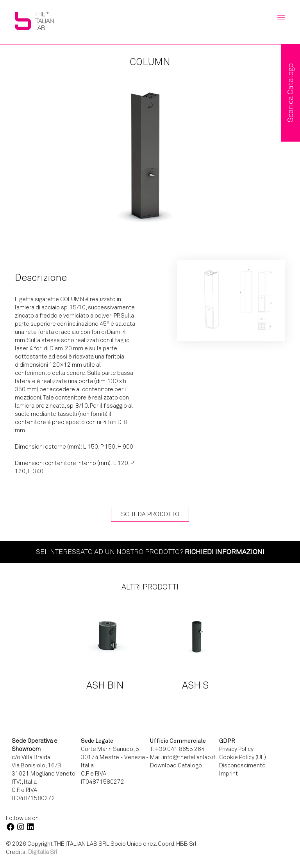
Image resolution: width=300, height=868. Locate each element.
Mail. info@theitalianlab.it (183, 757)
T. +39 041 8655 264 (177, 749)
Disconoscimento (242, 765)
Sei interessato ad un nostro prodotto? (150, 552)
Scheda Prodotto (150, 514)
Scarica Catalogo (290, 93)
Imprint (229, 774)
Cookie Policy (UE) (243, 757)
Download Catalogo (176, 765)
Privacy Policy (236, 749)
